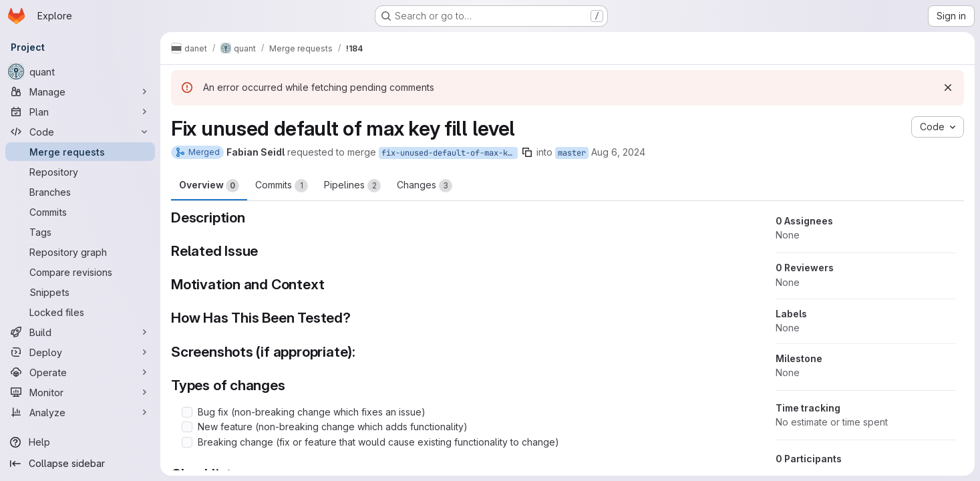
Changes (425, 186)
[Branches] (80, 192)
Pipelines (352, 186)
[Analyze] (80, 412)
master (572, 153)
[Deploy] (80, 352)
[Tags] (80, 232)
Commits (282, 186)
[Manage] (80, 92)
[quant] (80, 71)
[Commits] (80, 212)
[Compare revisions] (80, 272)
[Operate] (80, 372)
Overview (209, 186)
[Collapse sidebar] (80, 464)
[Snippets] (80, 292)
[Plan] (80, 112)
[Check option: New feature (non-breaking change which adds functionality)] (187, 427)
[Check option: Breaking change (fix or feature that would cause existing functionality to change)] (187, 442)
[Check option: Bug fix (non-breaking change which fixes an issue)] (187, 412)
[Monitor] (80, 392)
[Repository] (80, 172)
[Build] (80, 332)
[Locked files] (80, 312)
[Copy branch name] (527, 152)
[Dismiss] (948, 88)
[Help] (80, 442)
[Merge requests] (80, 152)
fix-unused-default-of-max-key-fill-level (450, 153)
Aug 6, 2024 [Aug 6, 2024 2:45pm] (618, 152)
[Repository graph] (80, 252)
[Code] (80, 132)
